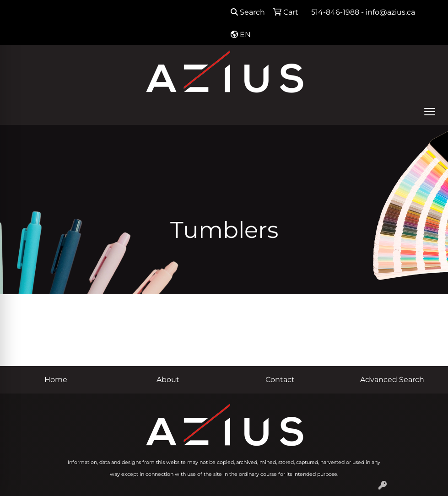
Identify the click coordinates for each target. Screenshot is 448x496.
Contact (280, 380)
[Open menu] (430, 112)
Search (248, 12)
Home (56, 380)
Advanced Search (392, 380)
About (168, 380)
